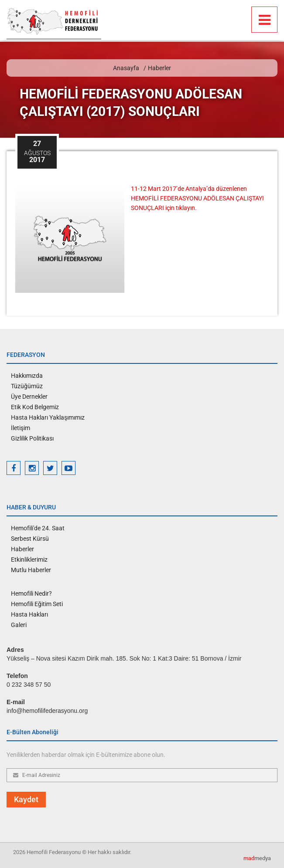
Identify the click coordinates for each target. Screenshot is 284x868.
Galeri (19, 625)
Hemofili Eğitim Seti (37, 604)
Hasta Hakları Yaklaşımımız (48, 417)
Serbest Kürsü (30, 539)
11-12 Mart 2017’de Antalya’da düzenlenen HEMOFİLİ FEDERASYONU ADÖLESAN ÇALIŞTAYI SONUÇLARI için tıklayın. (197, 198)
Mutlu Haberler (31, 570)
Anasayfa (126, 68)
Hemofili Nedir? (31, 593)
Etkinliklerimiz (29, 559)
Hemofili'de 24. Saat (38, 528)
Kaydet (26, 799)
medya (257, 858)
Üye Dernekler (29, 397)
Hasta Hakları (29, 614)
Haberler (159, 68)
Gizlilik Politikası (32, 438)
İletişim (21, 428)
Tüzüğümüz (27, 386)
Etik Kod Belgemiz (35, 407)
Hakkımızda (27, 376)
